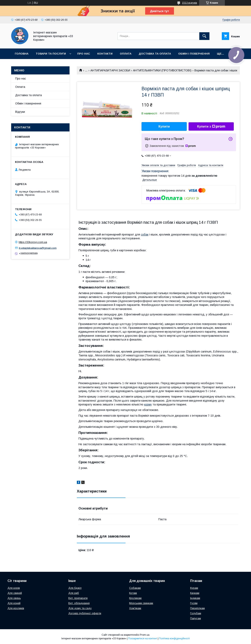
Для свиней (15, 593)
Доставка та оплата (155, 54)
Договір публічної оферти (85, 613)
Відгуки (20, 112)
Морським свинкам (141, 603)
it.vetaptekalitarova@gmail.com (38, 248)
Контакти (105, 54)
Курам (194, 588)
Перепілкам (197, 608)
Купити (164, 126)
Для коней (14, 603)
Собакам (135, 588)
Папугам (196, 618)
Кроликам (135, 598)
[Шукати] (204, 36)
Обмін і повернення (194, 54)
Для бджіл (75, 588)
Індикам (195, 598)
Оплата (126, 54)
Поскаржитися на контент (143, 639)
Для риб (74, 593)
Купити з (211, 127)
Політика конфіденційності (174, 639)
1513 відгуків (190, 3)
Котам (133, 593)
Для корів (14, 588)
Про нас (84, 54)
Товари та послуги (51, 54)
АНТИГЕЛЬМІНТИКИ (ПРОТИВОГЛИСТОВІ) (162, 70)
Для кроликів (16, 608)
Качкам (195, 593)
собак (145, 234)
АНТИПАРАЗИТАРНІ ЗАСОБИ (110, 70)
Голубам (196, 613)
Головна (22, 54)
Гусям (194, 603)
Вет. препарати (78, 598)
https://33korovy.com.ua (33, 242)
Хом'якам (135, 608)
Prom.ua (145, 635)
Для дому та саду (80, 608)
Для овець (14, 598)
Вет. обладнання (79, 603)
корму (148, 404)
